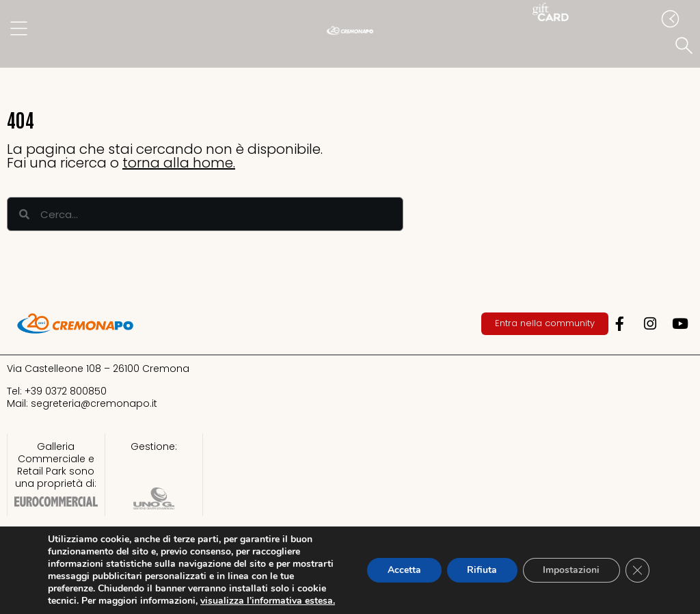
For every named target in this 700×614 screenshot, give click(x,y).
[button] (686, 46)
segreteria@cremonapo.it (94, 403)
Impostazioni (570, 570)
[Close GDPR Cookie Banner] (637, 570)
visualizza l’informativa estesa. (268, 601)
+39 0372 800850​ (66, 391)
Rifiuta (481, 570)
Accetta (402, 570)
